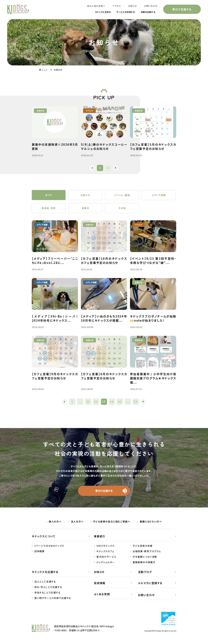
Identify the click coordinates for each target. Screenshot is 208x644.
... (80, 402)
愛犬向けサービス (106, 557)
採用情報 (100, 583)
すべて (49, 195)
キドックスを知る (97, 12)
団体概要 (39, 551)
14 (112, 402)
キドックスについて (44, 536)
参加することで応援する (47, 593)
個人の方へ (55, 521)
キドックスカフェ (105, 551)
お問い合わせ (151, 6)
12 (96, 402)
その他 (122, 208)
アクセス (117, 6)
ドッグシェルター (106, 562)
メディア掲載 (159, 195)
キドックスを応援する (45, 572)
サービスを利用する (123, 12)
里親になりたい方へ (151, 521)
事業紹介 (100, 536)
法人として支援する (45, 582)
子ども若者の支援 (143, 546)
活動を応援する (147, 12)
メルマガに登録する (150, 583)
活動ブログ (145, 572)
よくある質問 (102, 594)
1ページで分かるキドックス (49, 546)
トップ (45, 70)
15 (120, 402)
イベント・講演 (122, 195)
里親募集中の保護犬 (144, 562)
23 (136, 402)
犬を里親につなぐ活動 (145, 557)
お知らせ (132, 6)
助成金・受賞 (49, 208)
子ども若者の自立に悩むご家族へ (112, 521)
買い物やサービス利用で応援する (53, 598)
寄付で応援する (104, 491)
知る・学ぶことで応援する (48, 587)
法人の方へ (77, 521)
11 (88, 402)
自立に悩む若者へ (96, 6)
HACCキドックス (105, 546)
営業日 (85, 208)
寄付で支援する (182, 9)
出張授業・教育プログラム (147, 551)
